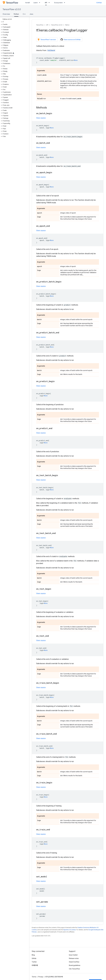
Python (67, 25)
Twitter (34, 962)
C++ (24, 14)
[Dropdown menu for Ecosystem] (65, 3)
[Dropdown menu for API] (50, 3)
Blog (33, 955)
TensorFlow (40, 25)
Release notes (74, 958)
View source (41, 118)
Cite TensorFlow (74, 969)
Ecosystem (58, 3)
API (47, 25)
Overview (6, 14)
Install (27, 3)
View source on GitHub (71, 40)
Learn (36, 3)
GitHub (99, 3)
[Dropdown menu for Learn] (40, 3)
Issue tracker (73, 955)
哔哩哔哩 (35, 965)
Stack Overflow (74, 962)
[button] (14, 22)
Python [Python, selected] (16, 14)
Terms (34, 977)
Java (31, 14)
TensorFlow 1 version (47, 40)
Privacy (41, 977)
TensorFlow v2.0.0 (12, 9)
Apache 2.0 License (70, 930)
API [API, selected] (46, 3)
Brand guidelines (75, 965)
